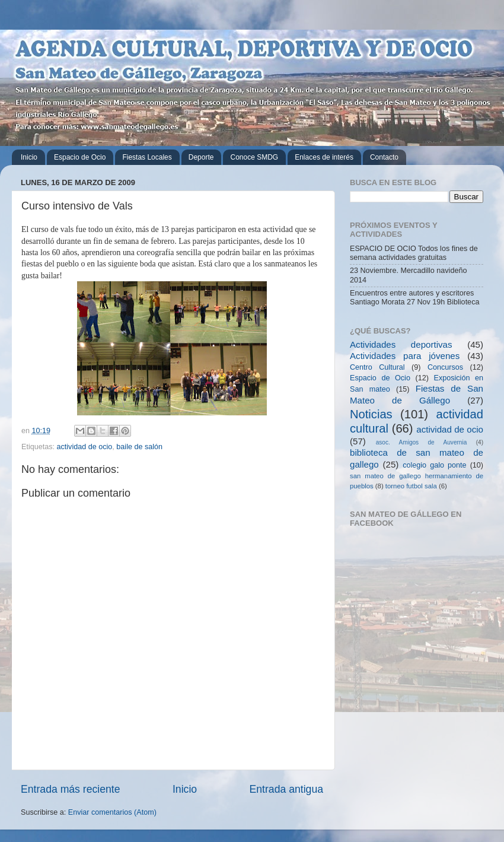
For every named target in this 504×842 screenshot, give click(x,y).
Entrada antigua (286, 789)
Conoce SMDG (254, 157)
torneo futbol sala (411, 486)
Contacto (384, 157)
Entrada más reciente (71, 789)
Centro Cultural (377, 367)
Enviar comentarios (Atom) (112, 812)
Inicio (29, 157)
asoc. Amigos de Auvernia (422, 442)
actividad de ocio (85, 447)
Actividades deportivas (401, 344)
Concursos (445, 367)
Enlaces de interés (324, 157)
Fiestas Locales (147, 157)
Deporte (201, 157)
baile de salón (139, 447)
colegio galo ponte (434, 465)
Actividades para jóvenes (405, 356)
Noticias (371, 414)
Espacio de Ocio (80, 157)
